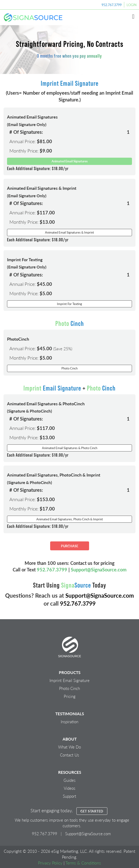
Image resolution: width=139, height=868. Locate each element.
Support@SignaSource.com (99, 570)
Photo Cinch (69, 368)
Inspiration (69, 722)
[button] (133, 17)
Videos (69, 788)
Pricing (70, 696)
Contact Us (69, 755)
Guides (69, 780)
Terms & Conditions (83, 863)
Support (69, 796)
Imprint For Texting (69, 304)
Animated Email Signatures (70, 161)
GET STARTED (92, 811)
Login (132, 5)
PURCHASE (70, 546)
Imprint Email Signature (69, 680)
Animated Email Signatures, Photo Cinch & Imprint (70, 519)
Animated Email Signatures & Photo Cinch (70, 448)
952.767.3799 (112, 5)
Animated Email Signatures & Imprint (69, 232)
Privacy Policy (50, 863)
